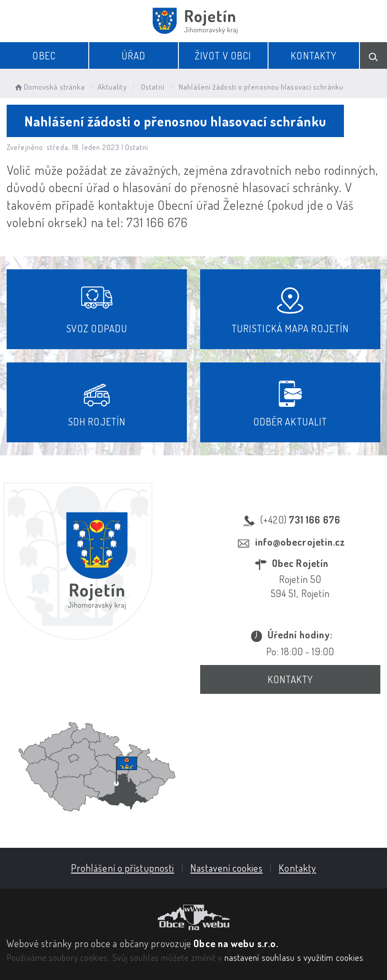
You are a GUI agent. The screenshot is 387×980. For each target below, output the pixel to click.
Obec (44, 55)
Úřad (134, 55)
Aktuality (112, 87)
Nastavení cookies (227, 868)
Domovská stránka (49, 87)
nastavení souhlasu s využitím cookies (294, 957)
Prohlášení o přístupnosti (123, 868)
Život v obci (223, 55)
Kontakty (314, 55)
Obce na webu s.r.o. (236, 943)
